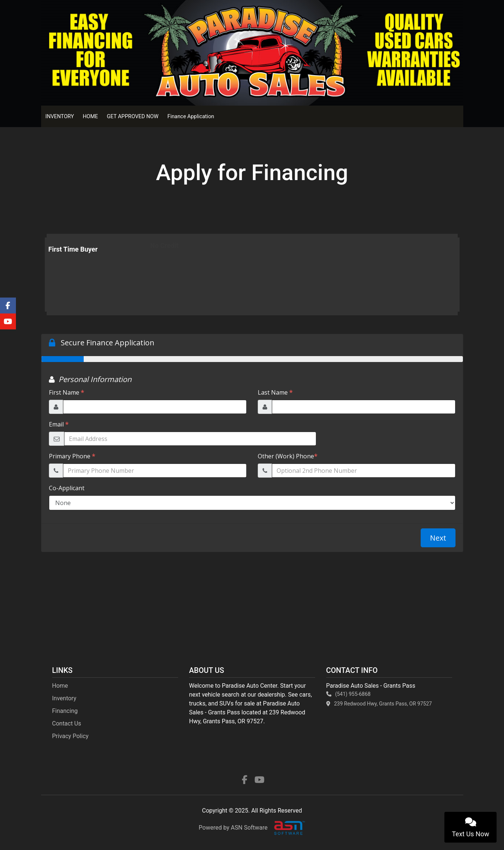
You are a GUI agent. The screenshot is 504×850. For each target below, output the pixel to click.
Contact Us (67, 723)
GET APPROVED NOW (132, 117)
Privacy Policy (71, 736)
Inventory (64, 698)
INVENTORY (60, 117)
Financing (65, 711)
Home (60, 686)
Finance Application (191, 117)
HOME (91, 117)
